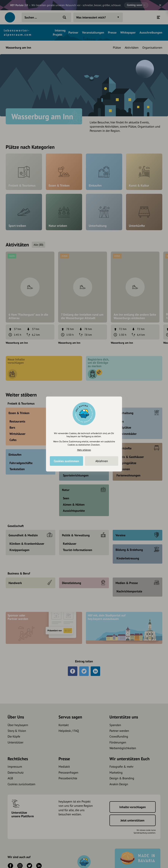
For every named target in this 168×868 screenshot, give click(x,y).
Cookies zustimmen (66, 461)
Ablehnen (102, 461)
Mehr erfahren (84, 450)
